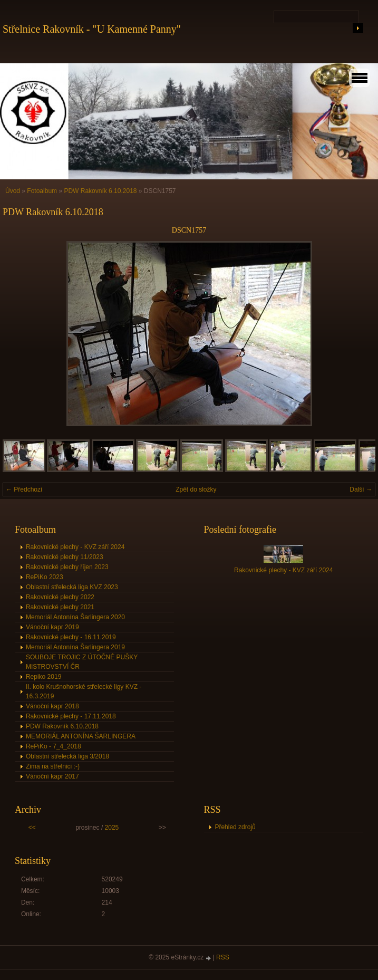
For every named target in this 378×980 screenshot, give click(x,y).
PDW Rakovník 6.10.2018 (100, 191)
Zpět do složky (196, 489)
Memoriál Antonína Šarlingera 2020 (75, 617)
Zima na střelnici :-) (53, 766)
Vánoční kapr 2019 (52, 627)
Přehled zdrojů (235, 827)
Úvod (13, 191)
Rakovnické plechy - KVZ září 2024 (75, 547)
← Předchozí (24, 489)
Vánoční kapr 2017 (52, 776)
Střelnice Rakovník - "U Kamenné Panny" (92, 29)
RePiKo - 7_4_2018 (54, 746)
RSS (223, 957)
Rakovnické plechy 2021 (60, 607)
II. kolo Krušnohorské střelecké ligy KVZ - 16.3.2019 (84, 691)
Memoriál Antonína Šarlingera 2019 (75, 647)
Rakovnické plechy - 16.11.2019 (71, 637)
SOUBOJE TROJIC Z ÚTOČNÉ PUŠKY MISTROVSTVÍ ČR (82, 662)
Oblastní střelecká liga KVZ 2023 (72, 587)
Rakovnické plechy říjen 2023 (67, 567)
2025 (112, 828)
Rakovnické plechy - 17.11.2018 (71, 716)
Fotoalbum (42, 191)
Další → (361, 489)
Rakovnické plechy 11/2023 (65, 557)
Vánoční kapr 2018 (52, 706)
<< (32, 828)
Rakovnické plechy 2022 (60, 597)
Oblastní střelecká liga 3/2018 (67, 756)
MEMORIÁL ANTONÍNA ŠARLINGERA (81, 736)
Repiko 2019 (43, 677)
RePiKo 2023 (45, 577)
